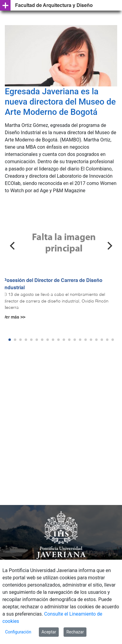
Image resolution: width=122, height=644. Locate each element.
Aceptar (49, 632)
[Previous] (13, 246)
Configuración (18, 632)
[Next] (109, 246)
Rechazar (75, 632)
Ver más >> (14, 317)
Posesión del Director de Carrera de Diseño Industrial (53, 284)
